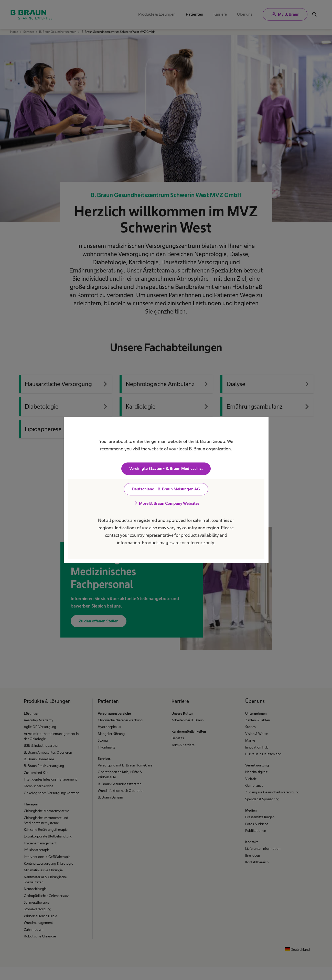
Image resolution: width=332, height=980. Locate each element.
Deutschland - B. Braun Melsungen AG (166, 489)
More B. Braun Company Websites (166, 503)
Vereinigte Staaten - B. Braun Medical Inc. (166, 468)
